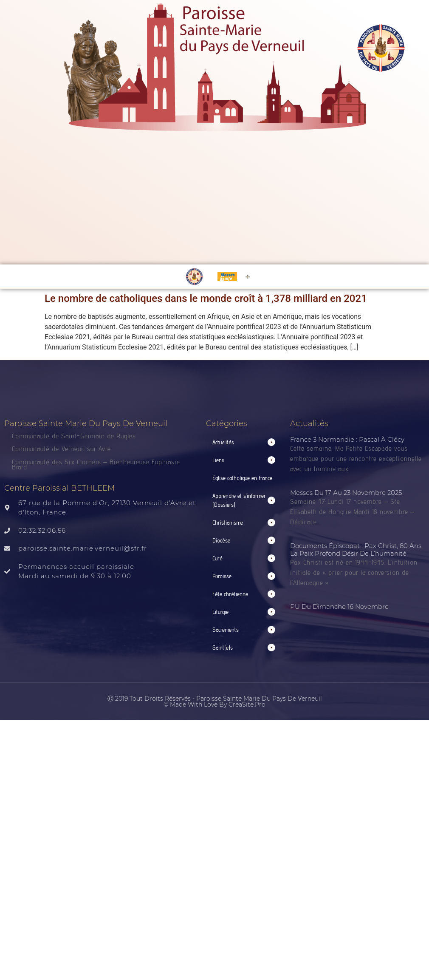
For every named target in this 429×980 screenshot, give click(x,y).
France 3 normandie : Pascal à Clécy (347, 439)
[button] (244, 442)
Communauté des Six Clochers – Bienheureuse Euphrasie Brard (96, 465)
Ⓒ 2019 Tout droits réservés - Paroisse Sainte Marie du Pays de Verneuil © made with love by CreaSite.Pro (215, 702)
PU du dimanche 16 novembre (339, 606)
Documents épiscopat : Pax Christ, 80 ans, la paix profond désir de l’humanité (356, 550)
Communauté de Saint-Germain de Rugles (74, 436)
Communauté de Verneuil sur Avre (61, 449)
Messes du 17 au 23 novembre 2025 (346, 493)
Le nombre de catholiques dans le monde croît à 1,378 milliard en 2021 (206, 298)
